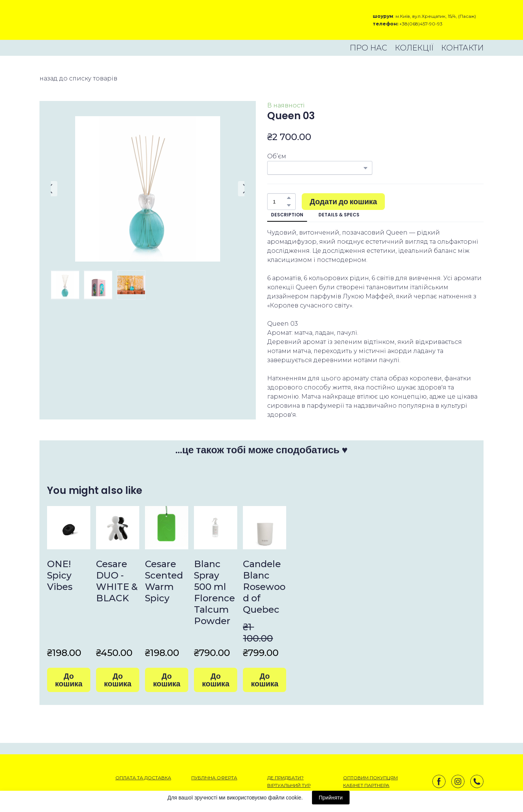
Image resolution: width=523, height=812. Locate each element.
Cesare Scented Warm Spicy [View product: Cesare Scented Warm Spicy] (164, 581)
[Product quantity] (280, 202)
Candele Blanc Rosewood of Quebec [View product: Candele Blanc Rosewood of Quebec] (264, 587)
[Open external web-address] (66, 20)
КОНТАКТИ (462, 48)
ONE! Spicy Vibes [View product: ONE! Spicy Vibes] (60, 575)
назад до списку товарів (78, 78)
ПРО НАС (368, 48)
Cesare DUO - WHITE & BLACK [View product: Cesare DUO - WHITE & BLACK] (117, 581)
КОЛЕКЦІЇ (414, 48)
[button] (289, 198)
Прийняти (331, 798)
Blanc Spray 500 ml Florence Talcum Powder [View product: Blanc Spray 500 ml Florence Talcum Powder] (214, 592)
